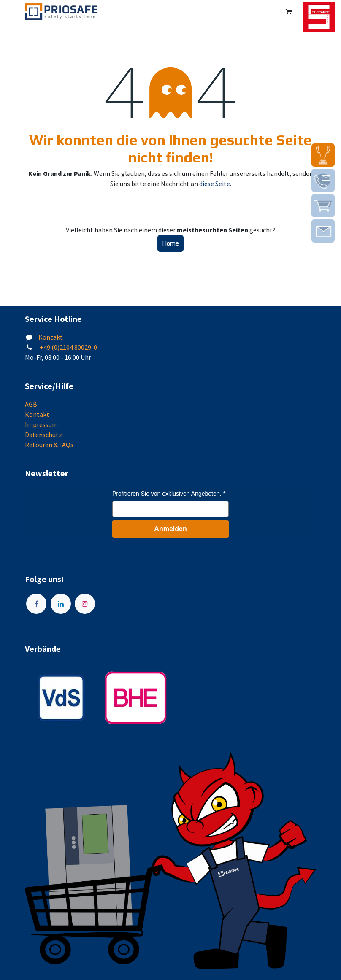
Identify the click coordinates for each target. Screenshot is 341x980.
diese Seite (215, 184)
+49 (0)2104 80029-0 (68, 347)
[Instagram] (85, 604)
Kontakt (51, 337)
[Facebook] (36, 604)
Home (170, 243)
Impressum (41, 424)
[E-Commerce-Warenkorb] (289, 12)
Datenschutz (43, 435)
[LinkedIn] (61, 604)
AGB (31, 404)
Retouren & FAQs (49, 445)
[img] (323, 155)
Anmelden (170, 529)
